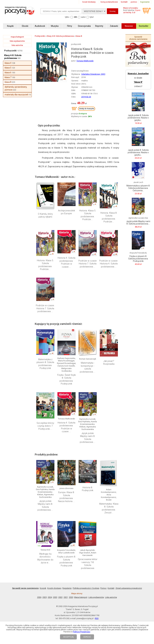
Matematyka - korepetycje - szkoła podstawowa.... (88, 367)
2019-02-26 (86, 97)
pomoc (134, 2)
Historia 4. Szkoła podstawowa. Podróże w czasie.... (66, 262)
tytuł (92, 17)
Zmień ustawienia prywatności (129, 588)
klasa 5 (8, 68)
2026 (39, 597)
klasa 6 (8, 73)
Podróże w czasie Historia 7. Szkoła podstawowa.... (88, 264)
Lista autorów (111, 597)
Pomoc (103, 588)
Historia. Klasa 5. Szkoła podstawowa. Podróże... (88, 215)
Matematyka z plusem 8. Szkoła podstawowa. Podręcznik (45, 364)
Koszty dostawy (54, 588)
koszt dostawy (89, 2)
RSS (97, 618)
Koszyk (43, 588)
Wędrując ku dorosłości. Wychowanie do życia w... (45, 558)
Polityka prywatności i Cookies (86, 588)
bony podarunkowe (109, 2)
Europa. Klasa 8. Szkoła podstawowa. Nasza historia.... (66, 497)
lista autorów (17, 45)
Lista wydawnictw (96, 597)
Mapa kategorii (81, 597)
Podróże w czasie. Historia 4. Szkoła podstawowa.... (109, 264)
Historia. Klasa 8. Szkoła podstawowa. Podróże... (109, 217)
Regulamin (67, 588)
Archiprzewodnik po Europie (66, 212)
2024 (50, 597)
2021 (66, 597)
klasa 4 (8, 63)
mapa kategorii (17, 37)
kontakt (124, 2)
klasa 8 (8, 82)
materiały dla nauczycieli (16, 95)
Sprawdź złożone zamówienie (138, 38)
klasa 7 (8, 77)
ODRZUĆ (87, 637)
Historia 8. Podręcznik (88, 489)
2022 (60, 597)
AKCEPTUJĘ (68, 637)
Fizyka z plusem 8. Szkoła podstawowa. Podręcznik (66, 561)
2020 (71, 597)
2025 (45, 597)
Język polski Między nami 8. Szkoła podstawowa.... (88, 438)
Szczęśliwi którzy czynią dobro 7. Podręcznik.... (45, 426)
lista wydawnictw (17, 41)
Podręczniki (10, 51)
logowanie (145, 2)
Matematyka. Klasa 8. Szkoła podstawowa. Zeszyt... (109, 508)
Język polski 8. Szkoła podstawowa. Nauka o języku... (138, 118)
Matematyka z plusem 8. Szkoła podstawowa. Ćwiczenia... (138, 188)
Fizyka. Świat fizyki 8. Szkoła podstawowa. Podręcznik (66, 379)
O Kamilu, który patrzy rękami (45, 215)
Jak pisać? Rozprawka (109, 363)
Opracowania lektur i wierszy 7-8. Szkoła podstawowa (88, 564)
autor (83, 17)
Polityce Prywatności (82, 632)
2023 (55, 597)
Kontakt (111, 588)
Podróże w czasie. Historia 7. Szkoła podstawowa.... (45, 308)
